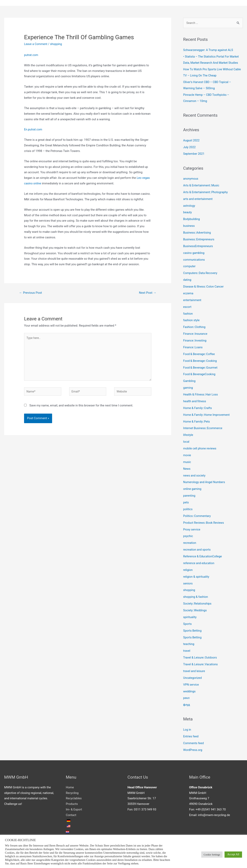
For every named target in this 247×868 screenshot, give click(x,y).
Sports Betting (193, 629)
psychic (188, 535)
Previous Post (31, 293)
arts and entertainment (198, 199)
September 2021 (194, 154)
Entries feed (191, 734)
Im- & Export (74, 807)
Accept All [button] (233, 854)
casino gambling (194, 252)
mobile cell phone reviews (200, 447)
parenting (189, 494)
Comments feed (194, 741)
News (187, 468)
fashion (188, 313)
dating (187, 279)
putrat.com (31, 55)
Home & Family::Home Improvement (207, 414)
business (189, 226)
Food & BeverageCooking (200, 373)
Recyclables (74, 796)
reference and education (199, 562)
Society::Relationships (198, 602)
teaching (189, 642)
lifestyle (188, 434)
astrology (189, 206)
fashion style (192, 320)
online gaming (193, 488)
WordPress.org (193, 748)
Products (72, 802)
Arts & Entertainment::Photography (206, 192)
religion (188, 568)
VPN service (191, 683)
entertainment (193, 299)
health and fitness (195, 400)
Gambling (190, 380)
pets (186, 501)
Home (70, 785)
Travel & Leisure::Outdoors (201, 656)
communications (194, 259)
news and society (195, 474)
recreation (190, 541)
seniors (188, 582)
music (187, 461)
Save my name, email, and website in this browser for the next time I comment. (81, 407)
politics (188, 508)
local (186, 441)
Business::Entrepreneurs (199, 239)
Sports (188, 622)
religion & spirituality (197, 575)
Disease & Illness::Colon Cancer (204, 286)
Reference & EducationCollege (203, 555)
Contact (71, 813)
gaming (188, 387)
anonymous (191, 179)
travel (187, 649)
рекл (186, 696)
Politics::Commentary (197, 515)
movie (187, 454)
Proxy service (192, 528)
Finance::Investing (195, 340)
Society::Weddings (195, 609)
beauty (188, 212)
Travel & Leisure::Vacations (201, 662)
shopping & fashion (196, 595)
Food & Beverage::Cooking (200, 360)
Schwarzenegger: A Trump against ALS (209, 50)
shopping (57, 44)
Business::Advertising (197, 232)
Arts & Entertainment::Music (202, 185)
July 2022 (190, 147)
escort (187, 306)
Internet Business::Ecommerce (203, 427)
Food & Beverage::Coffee (199, 353)
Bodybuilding (192, 219)
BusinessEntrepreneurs (198, 246)
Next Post (147, 293)
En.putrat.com (33, 130)
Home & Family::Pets (197, 421)
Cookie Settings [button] (212, 855)
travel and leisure (194, 669)
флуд (187, 703)
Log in (187, 728)
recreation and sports (197, 548)
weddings (190, 689)
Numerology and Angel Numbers (205, 481)
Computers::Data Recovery (201, 273)
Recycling (72, 791)
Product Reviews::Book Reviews (204, 521)
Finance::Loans (193, 346)
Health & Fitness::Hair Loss (201, 394)
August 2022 (192, 140)
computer (190, 266)
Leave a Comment (36, 44)
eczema (188, 293)
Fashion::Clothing (195, 326)
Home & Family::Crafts (198, 407)
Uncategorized (193, 676)
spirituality (190, 615)
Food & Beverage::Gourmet (201, 367)
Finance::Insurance (196, 333)
